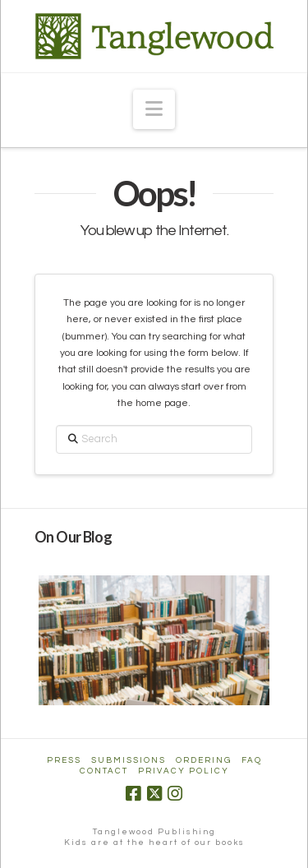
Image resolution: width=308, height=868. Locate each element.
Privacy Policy (184, 771)
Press (64, 760)
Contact (104, 771)
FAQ (252, 760)
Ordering (204, 760)
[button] (154, 109)
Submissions (129, 760)
